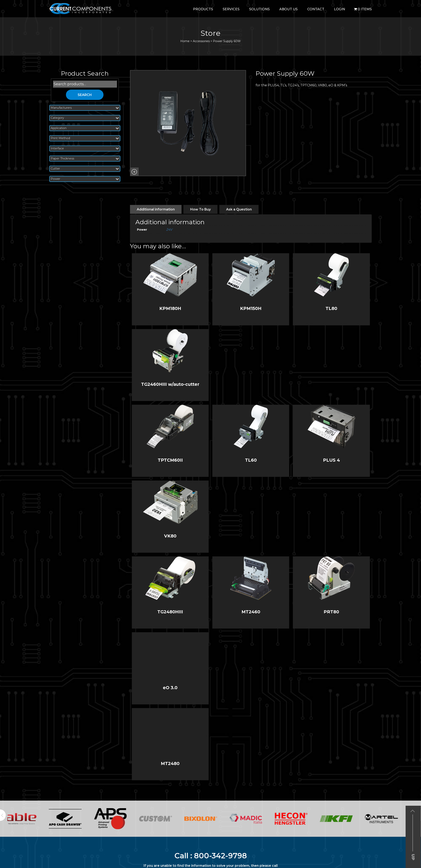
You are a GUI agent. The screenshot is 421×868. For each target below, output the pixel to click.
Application (85, 128)
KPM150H (251, 308)
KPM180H (170, 308)
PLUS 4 (331, 460)
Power (85, 179)
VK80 (170, 536)
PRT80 (331, 612)
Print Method (85, 138)
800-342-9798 (220, 856)
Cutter (85, 169)
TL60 (251, 460)
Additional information (156, 209)
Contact (316, 9)
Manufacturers (85, 108)
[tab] (156, 209)
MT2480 (170, 763)
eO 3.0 (170, 688)
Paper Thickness (85, 159)
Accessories (201, 41)
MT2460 (251, 612)
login (339, 9)
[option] (30, 819)
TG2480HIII (170, 612)
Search (85, 95)
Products (203, 9)
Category (85, 118)
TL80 (331, 308)
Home (185, 41)
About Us (288, 9)
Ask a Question (239, 209)
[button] (134, 172)
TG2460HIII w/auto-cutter (170, 384)
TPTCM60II (170, 460)
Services (231, 9)
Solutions (259, 9)
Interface (85, 149)
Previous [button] (3, 815)
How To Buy (200, 209)
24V (169, 229)
